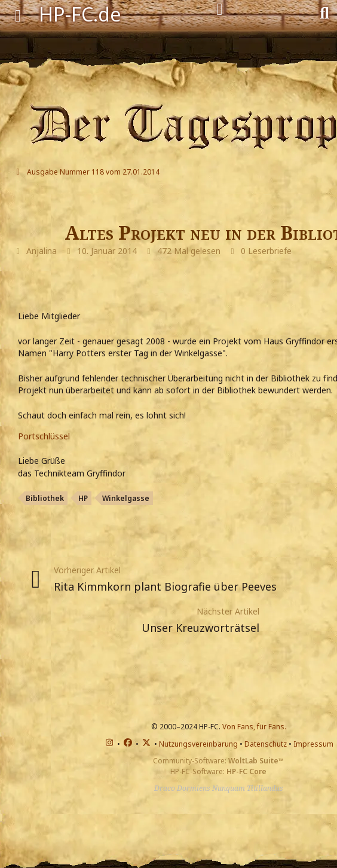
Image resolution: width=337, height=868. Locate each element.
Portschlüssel (44, 436)
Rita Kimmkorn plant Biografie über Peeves (165, 586)
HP (83, 498)
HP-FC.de (80, 14)
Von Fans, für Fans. (254, 727)
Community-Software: (218, 761)
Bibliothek (45, 498)
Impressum (313, 744)
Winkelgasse (126, 498)
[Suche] (324, 12)
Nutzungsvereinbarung (198, 744)
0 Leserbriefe (266, 251)
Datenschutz (266, 744)
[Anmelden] (220, 10)
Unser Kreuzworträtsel (200, 628)
